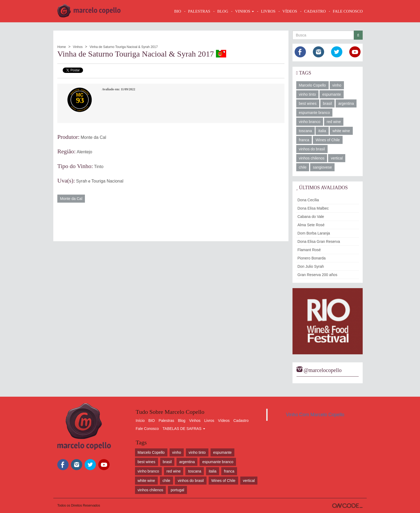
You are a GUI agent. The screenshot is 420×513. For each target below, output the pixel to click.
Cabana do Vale (311, 217)
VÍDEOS (290, 11)
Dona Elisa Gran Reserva (319, 241)
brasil (327, 103)
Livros (209, 421)
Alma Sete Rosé (311, 225)
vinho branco (310, 122)
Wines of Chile (328, 140)
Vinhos (78, 47)
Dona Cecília (308, 200)
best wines (308, 103)
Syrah (82, 181)
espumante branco (314, 113)
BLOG (223, 11)
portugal (177, 490)
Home (62, 47)
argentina (346, 103)
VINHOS (245, 11)
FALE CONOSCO (348, 11)
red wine (334, 122)
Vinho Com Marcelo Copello (315, 415)
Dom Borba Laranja (314, 233)
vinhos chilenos (312, 158)
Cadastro (241, 421)
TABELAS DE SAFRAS (184, 429)
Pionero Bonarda (312, 258)
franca (304, 140)
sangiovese (322, 167)
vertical (337, 158)
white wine (341, 131)
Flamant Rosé (309, 250)
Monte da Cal (93, 137)
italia (322, 131)
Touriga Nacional (107, 181)
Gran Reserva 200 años (318, 275)
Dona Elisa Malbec (313, 208)
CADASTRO (315, 11)
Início (140, 421)
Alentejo (84, 152)
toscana (305, 131)
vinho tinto (307, 94)
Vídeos (224, 421)
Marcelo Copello (312, 85)
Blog (182, 421)
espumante (331, 94)
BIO (178, 11)
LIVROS (268, 11)
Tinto (99, 167)
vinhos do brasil (312, 149)
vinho (337, 85)
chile (303, 167)
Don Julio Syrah (311, 266)
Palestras (199, 11)
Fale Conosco (147, 429)
